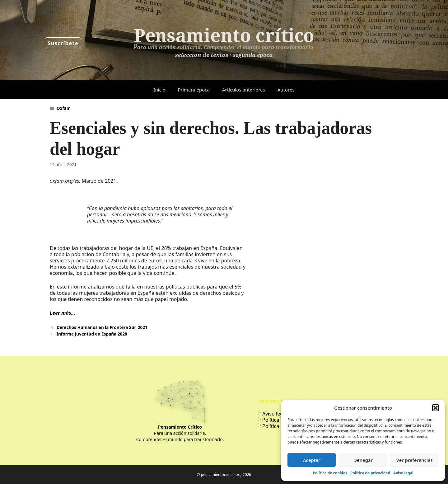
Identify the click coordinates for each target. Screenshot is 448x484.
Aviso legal (403, 473)
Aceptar (312, 460)
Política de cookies (330, 473)
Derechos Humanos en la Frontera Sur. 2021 (102, 327)
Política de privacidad (370, 473)
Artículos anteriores (244, 90)
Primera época (194, 90)
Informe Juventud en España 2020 (92, 334)
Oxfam (64, 108)
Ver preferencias (415, 460)
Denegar (363, 460)
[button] (436, 408)
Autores (286, 90)
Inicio (159, 90)
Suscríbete (63, 43)
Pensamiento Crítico (180, 427)
